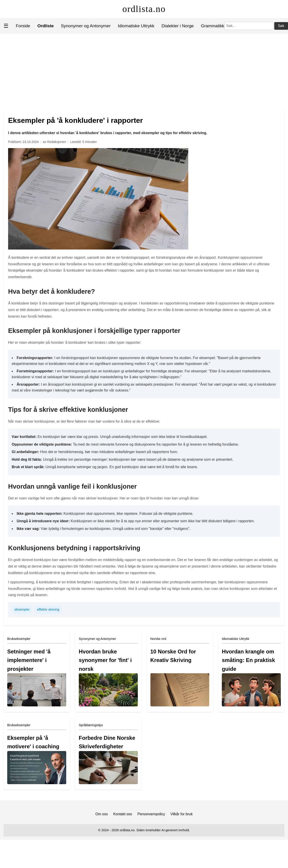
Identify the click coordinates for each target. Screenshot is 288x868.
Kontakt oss (123, 814)
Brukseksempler (19, 639)
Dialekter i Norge (178, 26)
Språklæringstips (91, 725)
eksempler (22, 609)
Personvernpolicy (151, 814)
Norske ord (158, 639)
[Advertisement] (144, 68)
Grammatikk (212, 26)
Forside (23, 26)
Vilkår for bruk (181, 814)
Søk (281, 26)
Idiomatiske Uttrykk (136, 26)
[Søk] (249, 26)
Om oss (102, 814)
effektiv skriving (48, 609)
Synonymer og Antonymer (86, 26)
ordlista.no (144, 9)
